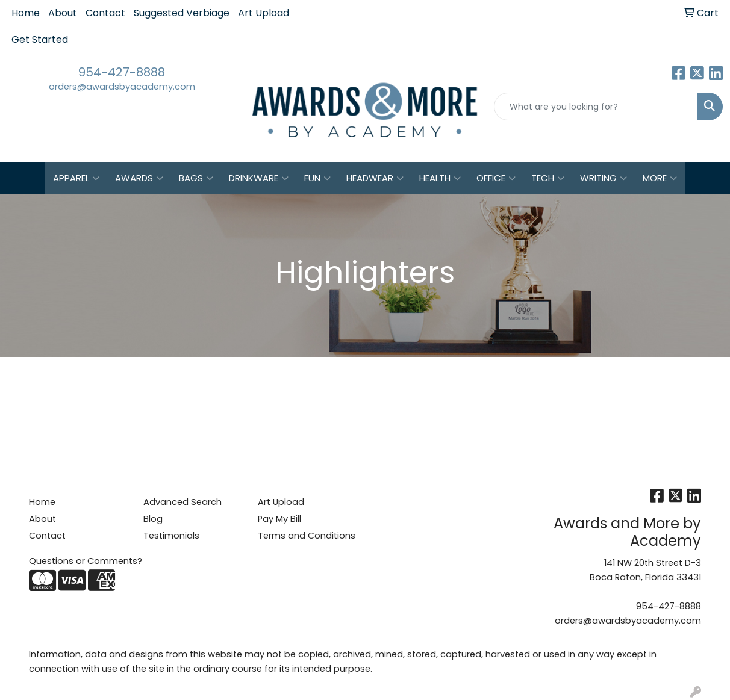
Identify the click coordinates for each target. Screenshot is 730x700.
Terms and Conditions (307, 536)
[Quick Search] (596, 107)
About (63, 13)
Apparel (76, 178)
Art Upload (264, 13)
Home (26, 13)
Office (496, 178)
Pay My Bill (279, 519)
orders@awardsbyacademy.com (122, 87)
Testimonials (171, 536)
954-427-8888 (122, 72)
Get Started (40, 39)
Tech (548, 178)
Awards (139, 178)
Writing (604, 178)
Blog (153, 519)
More (660, 178)
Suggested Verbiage (182, 13)
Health (440, 178)
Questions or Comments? (86, 561)
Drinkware (259, 178)
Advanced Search (182, 502)
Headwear (375, 178)
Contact (105, 13)
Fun (317, 178)
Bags (196, 178)
